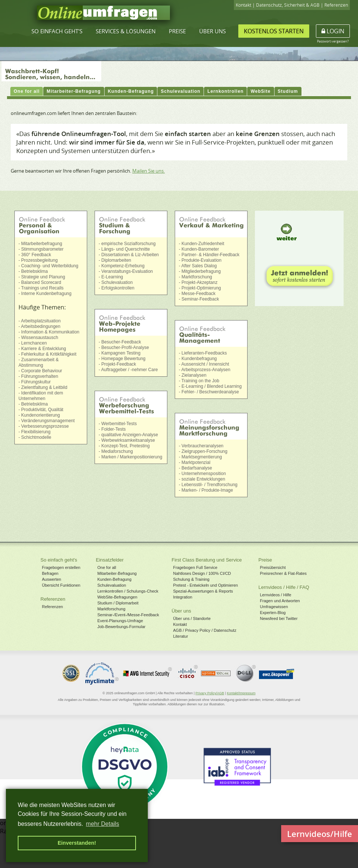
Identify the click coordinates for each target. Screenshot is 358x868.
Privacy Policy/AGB (210, 693)
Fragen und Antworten (280, 601)
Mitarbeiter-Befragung (117, 573)
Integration (183, 597)
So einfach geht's (57, 31)
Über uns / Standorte (192, 618)
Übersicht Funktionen (61, 585)
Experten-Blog (273, 613)
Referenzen (336, 5)
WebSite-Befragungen (117, 597)
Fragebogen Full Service (195, 567)
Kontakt (243, 5)
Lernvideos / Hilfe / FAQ (284, 587)
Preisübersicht (273, 567)
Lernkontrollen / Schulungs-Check (128, 591)
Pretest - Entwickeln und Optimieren (206, 585)
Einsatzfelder (110, 560)
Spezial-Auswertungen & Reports (203, 591)
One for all (107, 567)
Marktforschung (112, 609)
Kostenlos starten (274, 31)
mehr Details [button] (103, 824)
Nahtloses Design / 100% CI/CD (202, 573)
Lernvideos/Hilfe (320, 834)
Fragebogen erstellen (61, 567)
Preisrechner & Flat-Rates (284, 573)
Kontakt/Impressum (241, 693)
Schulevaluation (112, 585)
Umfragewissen (274, 607)
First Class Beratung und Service (207, 560)
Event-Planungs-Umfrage (120, 621)
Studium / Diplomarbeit (118, 603)
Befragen (50, 573)
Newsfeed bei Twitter (279, 618)
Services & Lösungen (126, 31)
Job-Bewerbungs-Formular (122, 627)
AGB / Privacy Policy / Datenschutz (205, 630)
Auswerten (52, 579)
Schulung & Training (191, 579)
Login (333, 31)
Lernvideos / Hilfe (276, 595)
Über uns (212, 31)
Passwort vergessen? (333, 41)
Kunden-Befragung (115, 579)
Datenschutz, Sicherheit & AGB (288, 5)
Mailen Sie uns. (149, 171)
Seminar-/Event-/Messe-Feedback (128, 615)
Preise (177, 31)
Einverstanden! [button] (77, 843)
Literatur (181, 636)
